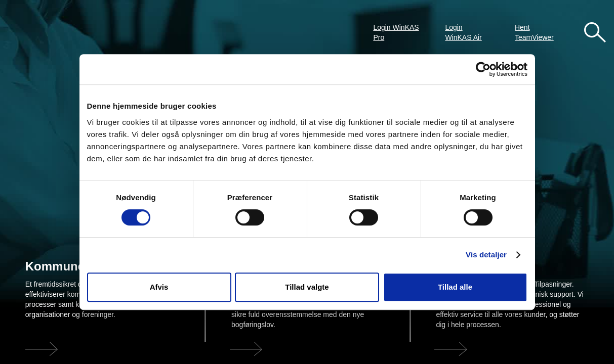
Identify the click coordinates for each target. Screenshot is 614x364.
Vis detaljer (486, 255)
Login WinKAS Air (463, 32)
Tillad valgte (307, 287)
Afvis (159, 287)
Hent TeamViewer (534, 32)
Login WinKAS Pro (396, 32)
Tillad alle (455, 287)
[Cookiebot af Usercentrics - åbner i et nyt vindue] (483, 69)
